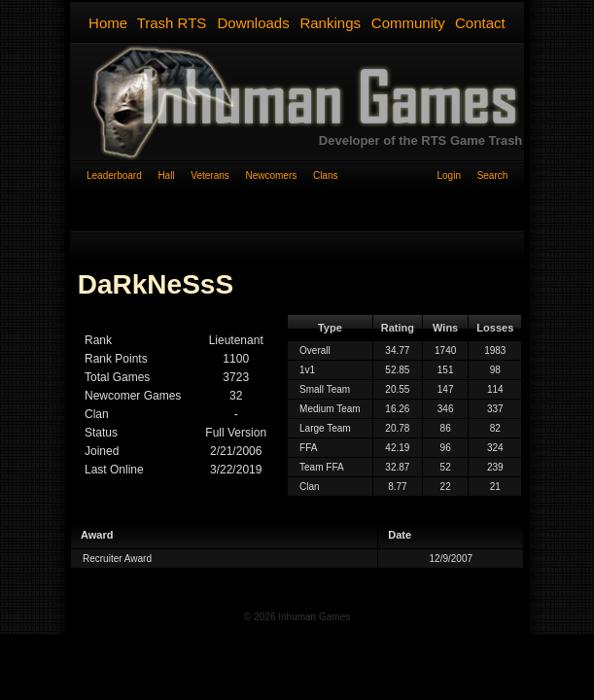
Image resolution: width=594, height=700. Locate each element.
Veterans (218, 175)
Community (408, 23)
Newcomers (279, 175)
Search (493, 175)
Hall (174, 175)
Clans (326, 175)
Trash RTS (172, 23)
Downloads (253, 23)
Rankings (330, 23)
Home (108, 23)
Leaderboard (122, 175)
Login (456, 175)
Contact (480, 23)
